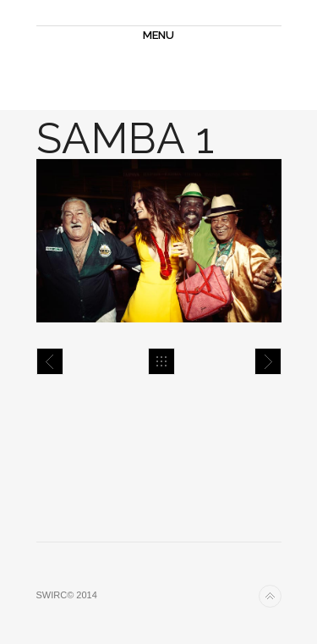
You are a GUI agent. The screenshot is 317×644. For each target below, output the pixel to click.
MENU (158, 35)
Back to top (270, 596)
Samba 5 (50, 361)
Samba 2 (268, 361)
